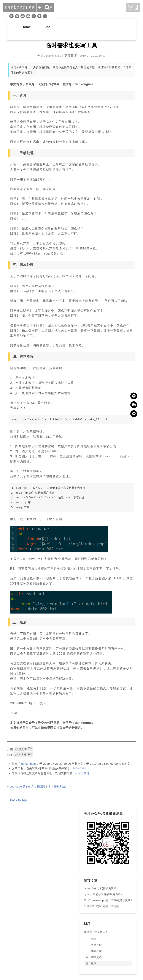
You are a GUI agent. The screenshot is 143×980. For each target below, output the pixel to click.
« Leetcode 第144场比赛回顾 (26, 786)
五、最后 (91, 963)
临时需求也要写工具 (96, 932)
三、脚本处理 (94, 951)
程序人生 (23, 749)
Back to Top (18, 800)
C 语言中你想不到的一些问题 (101, 906)
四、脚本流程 (94, 957)
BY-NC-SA (80, 768)
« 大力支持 (82, 773)
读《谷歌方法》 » (59, 786)
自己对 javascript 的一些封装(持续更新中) (109, 900)
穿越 (133, 7)
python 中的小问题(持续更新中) (103, 894)
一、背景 (91, 939)
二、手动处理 (94, 945)
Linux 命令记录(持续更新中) (101, 888)
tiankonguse (29, 764)
